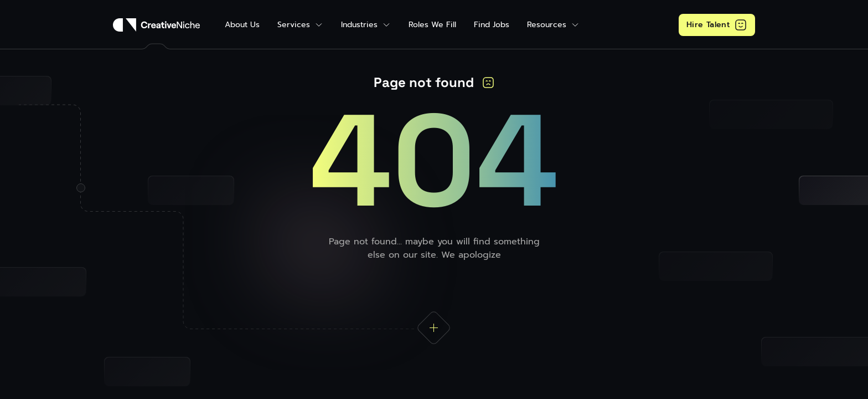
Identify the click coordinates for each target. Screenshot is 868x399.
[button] (300, 25)
